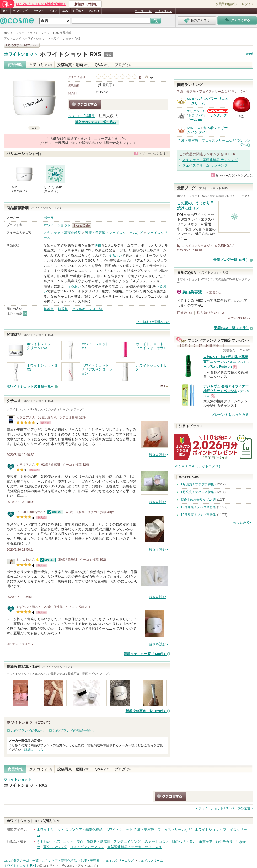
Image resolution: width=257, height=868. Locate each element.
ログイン (248, 4)
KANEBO (193, 128)
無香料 (63, 309)
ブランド (38, 11)
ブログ (53, 11)
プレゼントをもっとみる (230, 415)
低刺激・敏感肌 (98, 842)
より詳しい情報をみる (153, 322)
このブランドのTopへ (27, 730)
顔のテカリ (224, 842)
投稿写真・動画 (73, 65)
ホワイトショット (21, 54)
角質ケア (206, 842)
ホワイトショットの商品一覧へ (30, 386)
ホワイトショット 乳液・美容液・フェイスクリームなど (149, 830)
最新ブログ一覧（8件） (231, 260)
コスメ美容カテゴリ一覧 (21, 861)
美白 (98, 245)
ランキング (20, 11)
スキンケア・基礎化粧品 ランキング (210, 160)
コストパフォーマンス (87, 847)
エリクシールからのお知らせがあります (217, 111)
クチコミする (85, 104)
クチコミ (41, 65)
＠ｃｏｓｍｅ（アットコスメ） (198, 466)
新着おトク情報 (85, 4)
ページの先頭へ (226, 808)
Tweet (248, 53)
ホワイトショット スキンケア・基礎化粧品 (70, 830)
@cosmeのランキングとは (234, 175)
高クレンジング (55, 847)
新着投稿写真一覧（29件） (146, 711)
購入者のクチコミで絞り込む (96, 122)
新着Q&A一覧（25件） (232, 328)
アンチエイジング (127, 842)
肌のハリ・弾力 (184, 842)
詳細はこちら (34, 750)
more (162, 385)
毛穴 (57, 842)
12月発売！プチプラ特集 (198, 515)
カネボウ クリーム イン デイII (207, 130)
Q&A (65, 11)
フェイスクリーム (150, 861)
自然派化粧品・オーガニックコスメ (135, 847)
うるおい (115, 256)
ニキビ (68, 842)
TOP (6, 11)
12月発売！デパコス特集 (198, 507)
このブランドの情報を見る (22, 45)
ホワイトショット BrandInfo (83, 226)
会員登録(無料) (226, 4)
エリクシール (196, 111)
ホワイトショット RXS (71, 54)
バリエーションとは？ (154, 153)
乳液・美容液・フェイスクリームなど (114, 233)
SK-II (190, 99)
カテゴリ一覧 (143, 11)
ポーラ (49, 218)
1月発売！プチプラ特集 (197, 484)
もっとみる (241, 522)
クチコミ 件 (82, 116)
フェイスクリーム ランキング (205, 165)
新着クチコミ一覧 (145, 654)
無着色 (49, 309)
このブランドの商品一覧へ (73, 730)
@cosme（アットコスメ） (81, 866)
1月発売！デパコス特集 (197, 492)
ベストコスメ (163, 11)
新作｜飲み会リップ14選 (198, 500)
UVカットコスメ (156, 842)
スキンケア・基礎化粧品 (62, 233)
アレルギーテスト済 (87, 309)
